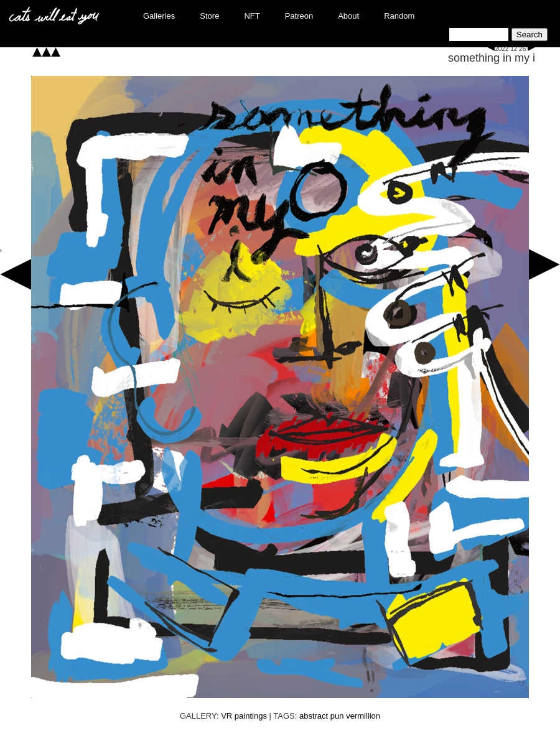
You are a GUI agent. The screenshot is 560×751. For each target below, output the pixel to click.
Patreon (299, 16)
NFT (252, 16)
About (348, 16)
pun (337, 716)
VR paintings (244, 716)
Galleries (159, 16)
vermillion (363, 716)
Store (209, 16)
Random (399, 16)
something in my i (492, 58)
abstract (314, 716)
